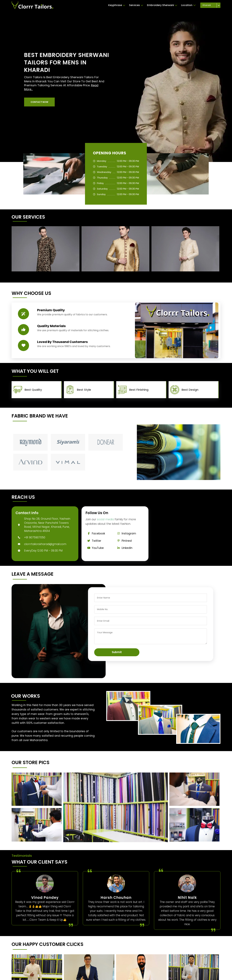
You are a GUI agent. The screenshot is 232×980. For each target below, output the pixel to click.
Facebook (95, 533)
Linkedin (124, 548)
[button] (39, 102)
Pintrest (124, 541)
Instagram (126, 533)
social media (105, 519)
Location (188, 5)
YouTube (95, 548)
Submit (117, 652)
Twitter (93, 541)
